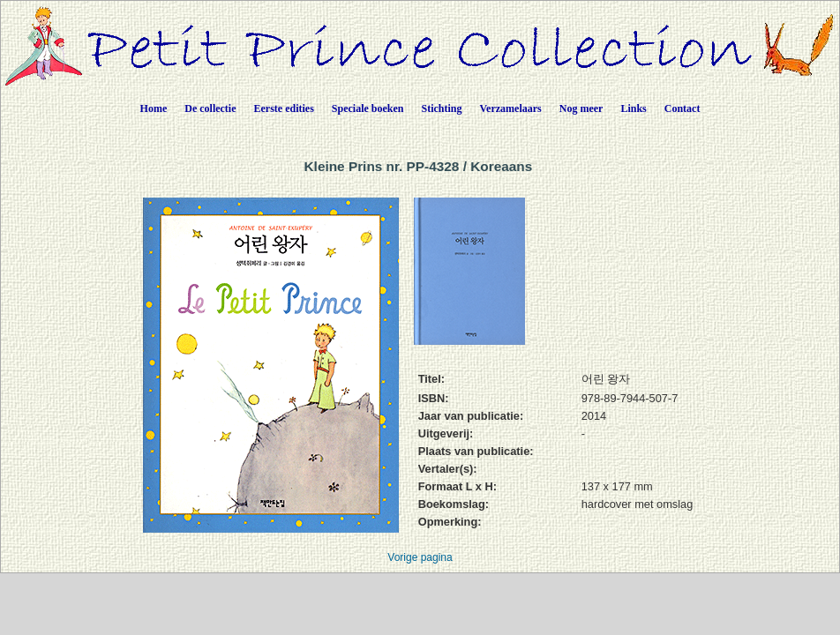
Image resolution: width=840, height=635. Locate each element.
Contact (682, 108)
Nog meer (581, 108)
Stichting (442, 108)
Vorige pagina (420, 557)
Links (633, 108)
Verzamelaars (511, 108)
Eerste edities (284, 108)
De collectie (210, 108)
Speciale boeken (368, 108)
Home (154, 108)
